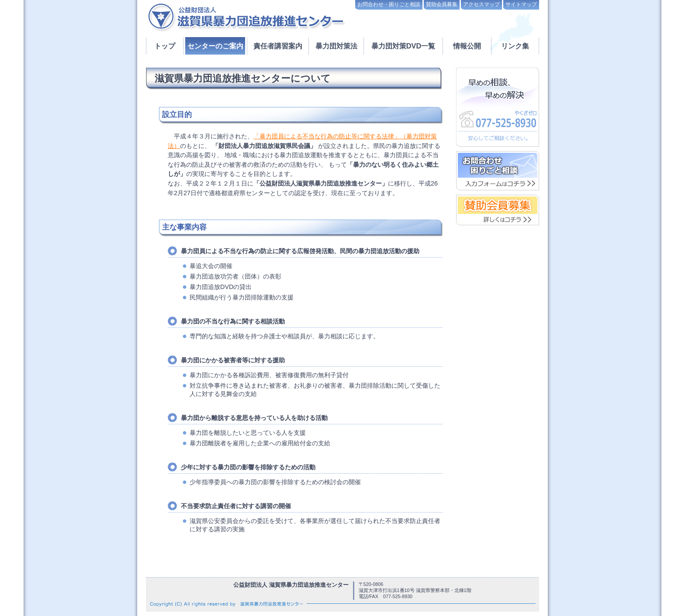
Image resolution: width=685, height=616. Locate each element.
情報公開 (467, 46)
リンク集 (515, 46)
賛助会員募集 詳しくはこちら (498, 210)
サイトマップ (521, 4)
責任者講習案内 (278, 46)
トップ (165, 46)
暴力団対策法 (336, 46)
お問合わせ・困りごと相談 (389, 4)
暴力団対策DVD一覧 (403, 46)
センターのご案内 (215, 46)
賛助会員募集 (442, 4)
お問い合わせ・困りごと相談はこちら (498, 171)
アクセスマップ (481, 4)
